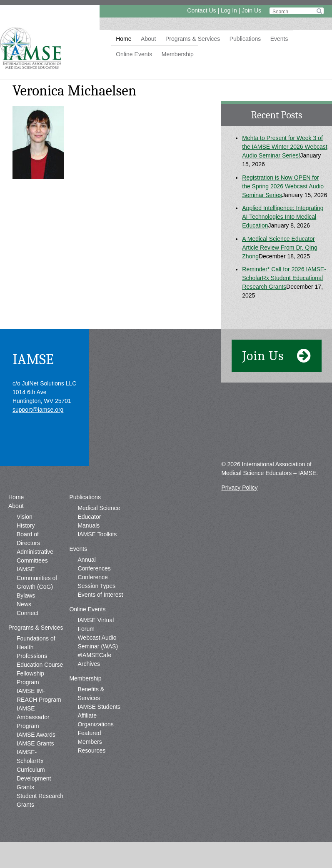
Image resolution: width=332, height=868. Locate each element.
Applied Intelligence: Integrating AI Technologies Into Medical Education (283, 217)
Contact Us (201, 10)
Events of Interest (100, 595)
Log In (229, 10)
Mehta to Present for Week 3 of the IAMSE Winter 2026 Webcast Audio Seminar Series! (285, 147)
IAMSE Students (99, 707)
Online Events (134, 54)
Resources (91, 750)
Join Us (251, 10)
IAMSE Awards (36, 735)
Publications (245, 39)
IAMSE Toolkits (97, 534)
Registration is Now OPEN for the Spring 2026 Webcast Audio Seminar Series (283, 186)
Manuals (89, 525)
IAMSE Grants (35, 743)
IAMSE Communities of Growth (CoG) (37, 578)
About (149, 39)
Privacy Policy (239, 488)
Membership (178, 54)
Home (124, 39)
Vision (25, 517)
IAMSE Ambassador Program (33, 717)
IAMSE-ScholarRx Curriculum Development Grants (34, 770)
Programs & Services (193, 39)
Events (279, 39)
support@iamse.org (38, 410)
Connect (27, 613)
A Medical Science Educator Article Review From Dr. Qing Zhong (280, 248)
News (24, 604)
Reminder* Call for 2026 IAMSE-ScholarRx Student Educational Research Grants (284, 278)
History (26, 525)
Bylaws (26, 595)
